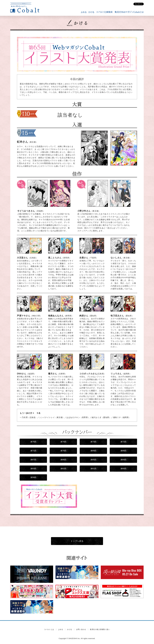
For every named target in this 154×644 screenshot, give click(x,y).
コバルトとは (49, 629)
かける (69, 629)
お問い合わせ (81, 629)
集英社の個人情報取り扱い (100, 629)
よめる (61, 629)
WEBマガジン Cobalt (25, 8)
